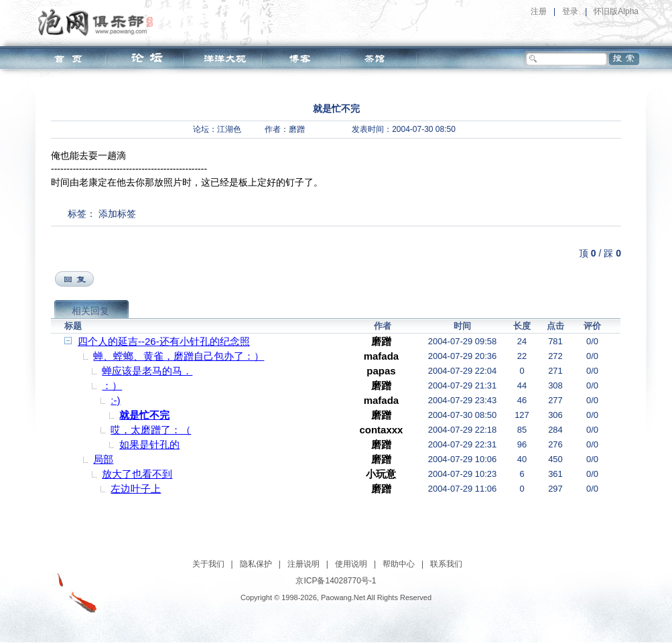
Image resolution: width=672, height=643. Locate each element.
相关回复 (90, 311)
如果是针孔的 (149, 444)
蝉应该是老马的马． (147, 371)
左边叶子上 (136, 489)
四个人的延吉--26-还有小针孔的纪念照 (164, 341)
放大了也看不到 (137, 474)
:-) (115, 400)
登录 (570, 11)
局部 (103, 459)
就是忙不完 (144, 415)
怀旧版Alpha (616, 11)
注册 (539, 11)
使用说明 (351, 564)
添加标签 (117, 214)
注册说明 (304, 564)
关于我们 (208, 564)
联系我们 (446, 564)
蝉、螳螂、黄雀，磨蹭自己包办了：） (179, 356)
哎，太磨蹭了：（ (151, 430)
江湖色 (229, 129)
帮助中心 (399, 564)
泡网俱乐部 (99, 22)
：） (112, 385)
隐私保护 (256, 564)
